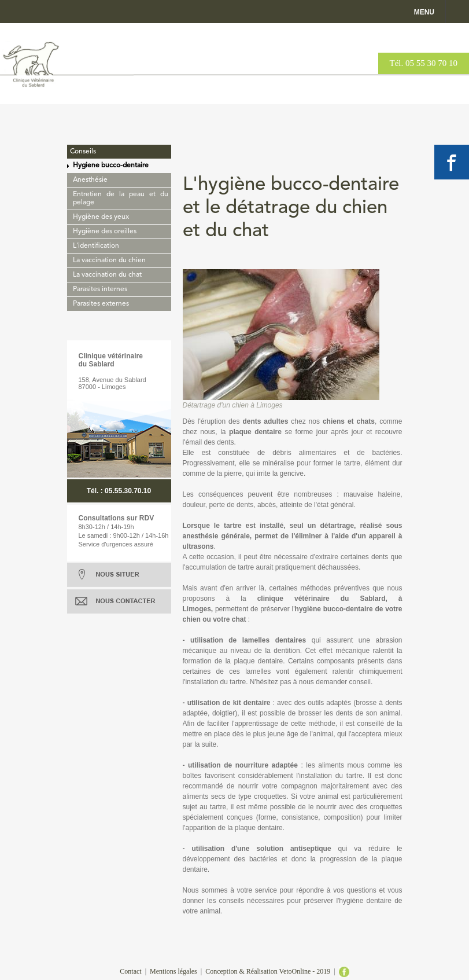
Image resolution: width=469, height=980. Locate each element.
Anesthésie (90, 180)
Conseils (83, 152)
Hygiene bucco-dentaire (111, 166)
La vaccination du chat (107, 275)
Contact (130, 971)
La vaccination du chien (109, 260)
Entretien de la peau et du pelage (121, 199)
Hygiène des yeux (101, 217)
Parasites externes (101, 304)
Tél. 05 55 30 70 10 (424, 63)
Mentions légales (173, 971)
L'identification (96, 246)
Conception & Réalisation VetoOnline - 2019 (268, 971)
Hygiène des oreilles (105, 232)
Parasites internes (100, 289)
